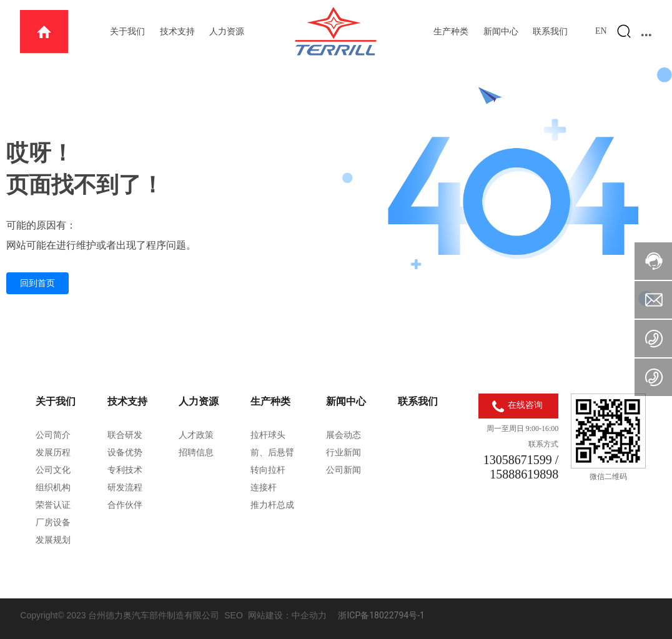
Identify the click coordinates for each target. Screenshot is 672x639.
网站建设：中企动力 (287, 615)
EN (601, 31)
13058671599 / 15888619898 (521, 467)
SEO (234, 615)
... (646, 31)
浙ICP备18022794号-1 (381, 615)
